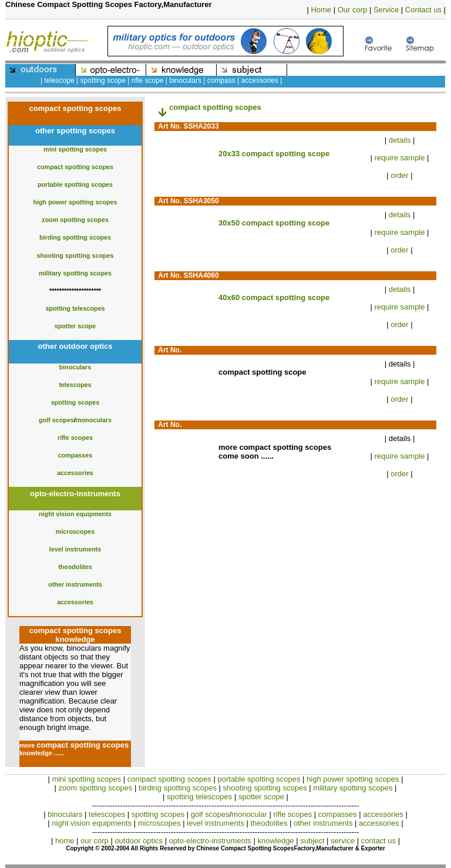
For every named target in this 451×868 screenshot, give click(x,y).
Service (386, 10)
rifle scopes (75, 438)
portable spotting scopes (75, 184)
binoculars (75, 367)
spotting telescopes (75, 308)
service (343, 841)
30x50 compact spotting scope (274, 223)
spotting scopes (75, 402)
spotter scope (75, 326)
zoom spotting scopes (75, 220)
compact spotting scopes (75, 167)
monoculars (94, 420)
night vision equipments (75, 514)
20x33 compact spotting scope (274, 154)
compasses (75, 455)
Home (321, 10)
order (399, 175)
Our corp (353, 10)
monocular (250, 814)
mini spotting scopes (75, 149)
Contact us (423, 10)
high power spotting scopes (75, 202)
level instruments (75, 549)
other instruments (75, 584)
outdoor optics (139, 841)
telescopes (75, 385)
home (65, 841)
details (400, 140)
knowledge (275, 841)
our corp (95, 841)
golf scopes (56, 420)
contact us (378, 841)
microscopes (75, 531)
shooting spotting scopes (75, 255)
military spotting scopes (75, 273)
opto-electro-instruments (210, 841)
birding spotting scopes (75, 237)
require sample (400, 158)
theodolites (75, 567)
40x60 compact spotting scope (274, 297)
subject (312, 841)
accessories (75, 473)
